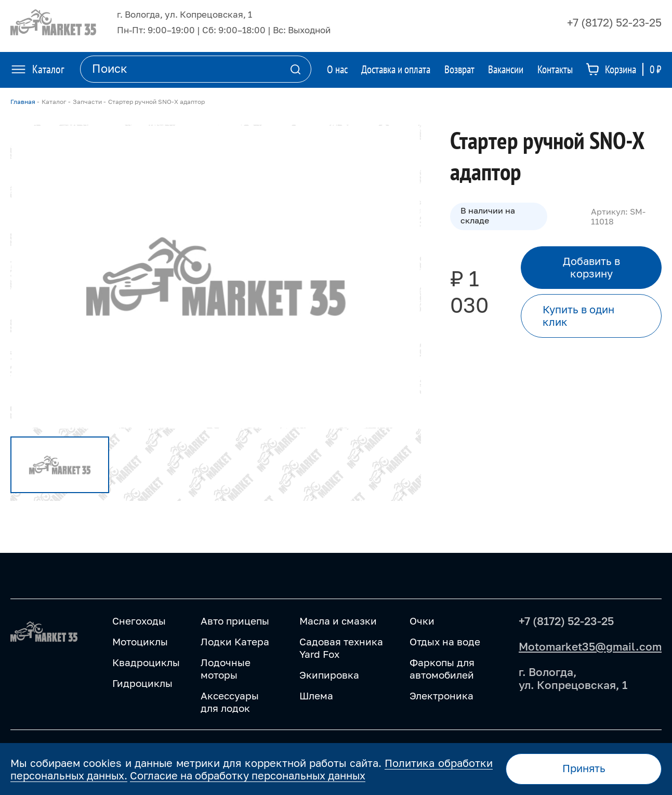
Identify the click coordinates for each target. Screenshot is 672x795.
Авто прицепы (235, 621)
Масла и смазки (338, 621)
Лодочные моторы (226, 668)
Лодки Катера (235, 641)
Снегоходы (139, 621)
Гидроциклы (142, 683)
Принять (584, 768)
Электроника (442, 695)
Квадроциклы (146, 662)
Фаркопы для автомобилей (442, 668)
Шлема (316, 695)
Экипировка (329, 675)
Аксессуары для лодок (230, 702)
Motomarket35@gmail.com (590, 646)
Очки (422, 621)
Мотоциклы (140, 641)
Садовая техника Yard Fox (341, 648)
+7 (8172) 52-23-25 (614, 22)
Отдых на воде (445, 641)
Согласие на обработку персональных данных (248, 775)
